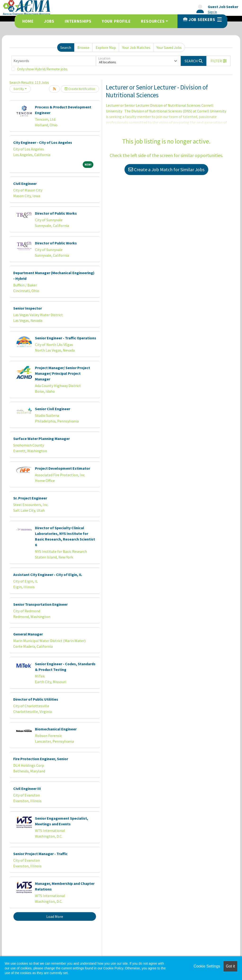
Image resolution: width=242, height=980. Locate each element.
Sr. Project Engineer (30, 498)
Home (28, 21)
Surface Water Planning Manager (41, 439)
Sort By (19, 89)
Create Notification (80, 89)
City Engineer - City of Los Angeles (43, 142)
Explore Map (106, 47)
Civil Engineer (25, 183)
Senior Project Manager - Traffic (40, 854)
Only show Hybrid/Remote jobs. (43, 69)
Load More (55, 916)
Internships (78, 21)
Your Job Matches (136, 47)
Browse (83, 47)
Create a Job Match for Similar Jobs (166, 169)
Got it (230, 966)
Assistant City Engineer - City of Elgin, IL (48, 575)
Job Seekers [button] (202, 20)
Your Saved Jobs (169, 47)
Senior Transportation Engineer (40, 604)
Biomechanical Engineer (56, 729)
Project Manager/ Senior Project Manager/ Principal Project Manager (63, 373)
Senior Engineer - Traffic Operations (66, 338)
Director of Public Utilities (36, 699)
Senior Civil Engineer (53, 409)
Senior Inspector (28, 308)
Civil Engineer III (27, 788)
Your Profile (116, 21)
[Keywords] (54, 61)
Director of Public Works (56, 213)
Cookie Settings (207, 966)
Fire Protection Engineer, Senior (41, 759)
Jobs (49, 21)
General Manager (28, 634)
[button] (219, 61)
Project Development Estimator (63, 468)
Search (66, 47)
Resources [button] (153, 21)
